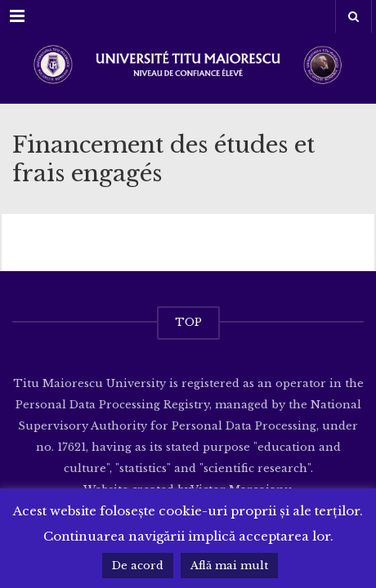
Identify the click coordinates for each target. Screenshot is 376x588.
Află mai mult (229, 566)
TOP (188, 322)
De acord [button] (138, 566)
